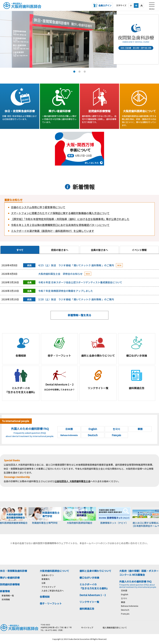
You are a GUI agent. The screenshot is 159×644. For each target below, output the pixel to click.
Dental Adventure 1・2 (93, 595)
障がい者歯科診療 (10, 578)
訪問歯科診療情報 (10, 584)
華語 (123, 602)
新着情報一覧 (8, 596)
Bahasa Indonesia (130, 606)
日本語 (124, 590)
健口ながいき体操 (89, 578)
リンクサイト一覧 (89, 602)
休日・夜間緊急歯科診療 (14, 571)
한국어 (124, 598)
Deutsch (125, 610)
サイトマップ (87, 628)
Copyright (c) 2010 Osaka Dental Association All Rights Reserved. (80, 639)
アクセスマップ (48, 587)
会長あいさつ (48, 575)
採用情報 (6, 599)
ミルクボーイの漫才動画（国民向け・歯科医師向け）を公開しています (53, 231)
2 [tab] (79, 72)
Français (125, 614)
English (125, 594)
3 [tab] (85, 72)
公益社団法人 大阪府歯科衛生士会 (72, 481)
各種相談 (45, 597)
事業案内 (46, 579)
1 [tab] (74, 72)
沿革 (44, 583)
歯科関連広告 (87, 609)
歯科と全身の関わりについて (95, 571)
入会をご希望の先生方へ (53, 591)
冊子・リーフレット (51, 603)
